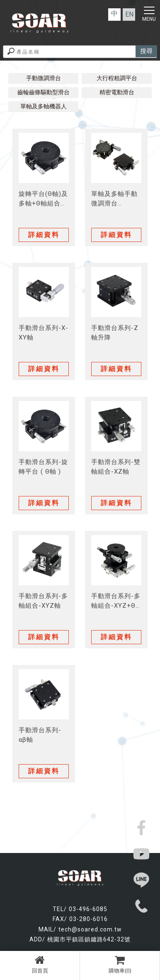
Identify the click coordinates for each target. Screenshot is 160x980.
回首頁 (40, 964)
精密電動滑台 (117, 92)
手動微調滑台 (44, 78)
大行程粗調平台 (117, 78)
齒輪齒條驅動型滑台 (44, 92)
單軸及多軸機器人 (44, 106)
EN (129, 14)
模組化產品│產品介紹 (80, 71)
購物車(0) (120, 964)
